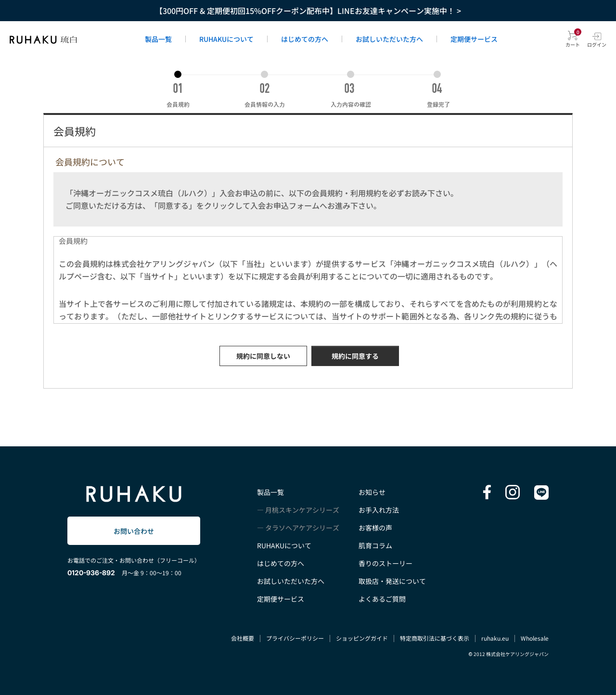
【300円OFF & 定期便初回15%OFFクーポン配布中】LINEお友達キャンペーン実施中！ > (308, 11)
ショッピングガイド (362, 638)
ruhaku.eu (495, 638)
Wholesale (535, 638)
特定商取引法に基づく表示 (435, 638)
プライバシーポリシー (295, 638)
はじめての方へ (305, 39)
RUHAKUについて (226, 39)
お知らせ (372, 492)
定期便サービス (474, 39)
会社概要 (243, 638)
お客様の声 (375, 528)
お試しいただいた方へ (389, 39)
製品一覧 (158, 39)
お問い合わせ (134, 531)
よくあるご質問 (382, 599)
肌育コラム (375, 545)
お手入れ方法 (379, 510)
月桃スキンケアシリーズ (302, 510)
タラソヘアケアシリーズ (302, 528)
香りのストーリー (385, 563)
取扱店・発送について (392, 581)
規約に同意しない (263, 356)
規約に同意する (355, 356)
